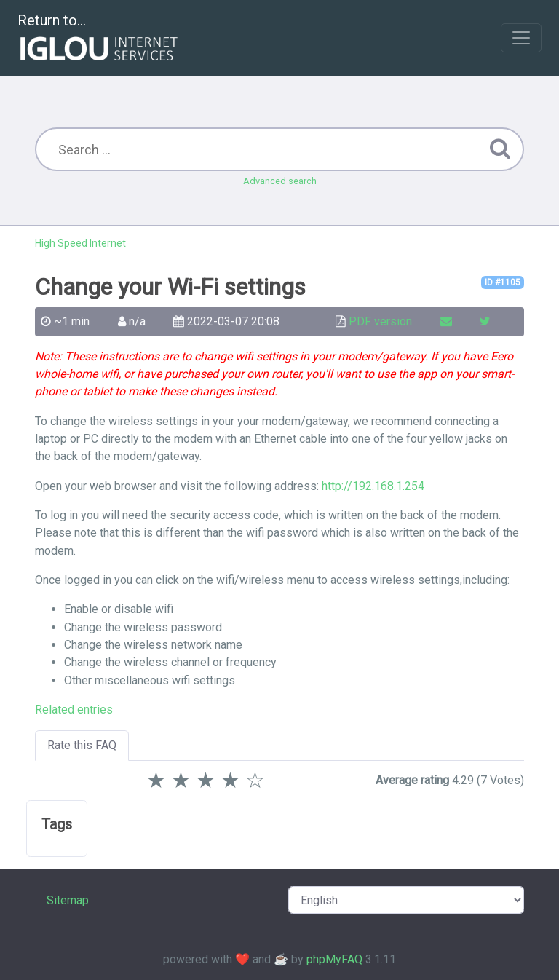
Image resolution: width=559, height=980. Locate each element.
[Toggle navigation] (521, 38)
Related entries (74, 710)
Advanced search (280, 181)
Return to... (99, 39)
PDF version (380, 321)
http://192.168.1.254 (373, 486)
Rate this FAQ (82, 745)
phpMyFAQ (334, 959)
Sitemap (68, 900)
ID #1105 (503, 282)
